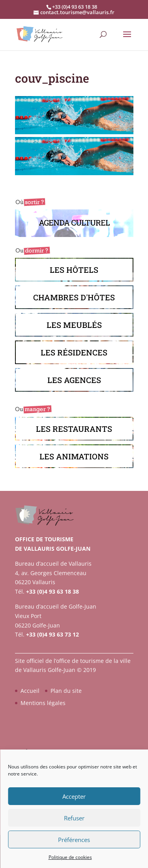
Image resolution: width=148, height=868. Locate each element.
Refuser (74, 818)
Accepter (74, 796)
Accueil (30, 691)
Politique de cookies (70, 857)
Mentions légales (43, 703)
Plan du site (66, 691)
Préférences (74, 840)
